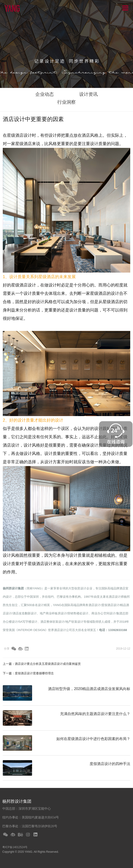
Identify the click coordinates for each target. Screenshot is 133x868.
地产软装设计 (74, 622)
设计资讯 (88, 94)
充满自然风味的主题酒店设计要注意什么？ (95, 714)
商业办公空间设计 (103, 613)
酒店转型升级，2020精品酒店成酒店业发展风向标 (89, 689)
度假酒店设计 (110, 605)
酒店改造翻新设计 (25, 613)
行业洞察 (66, 102)
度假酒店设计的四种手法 (110, 764)
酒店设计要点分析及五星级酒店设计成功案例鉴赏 (48, 664)
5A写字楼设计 (28, 622)
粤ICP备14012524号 (15, 847)
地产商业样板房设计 (53, 613)
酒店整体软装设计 (52, 622)
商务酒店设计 (91, 605)
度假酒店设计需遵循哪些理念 (34, 673)
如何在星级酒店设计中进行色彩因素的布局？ (93, 739)
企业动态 (45, 94)
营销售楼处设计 (78, 613)
